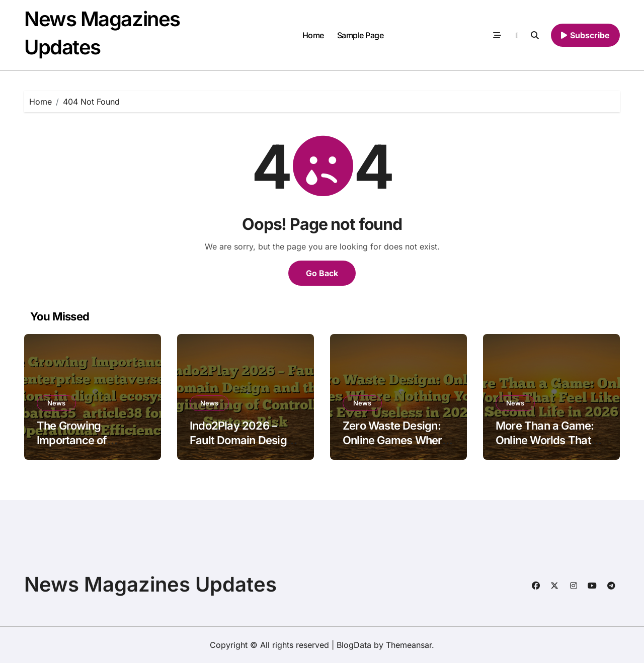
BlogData (354, 645)
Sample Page (360, 35)
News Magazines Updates (150, 584)
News (56, 403)
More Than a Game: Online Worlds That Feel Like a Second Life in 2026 (545, 447)
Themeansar (409, 645)
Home (313, 35)
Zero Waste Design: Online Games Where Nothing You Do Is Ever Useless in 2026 (395, 447)
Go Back (322, 273)
